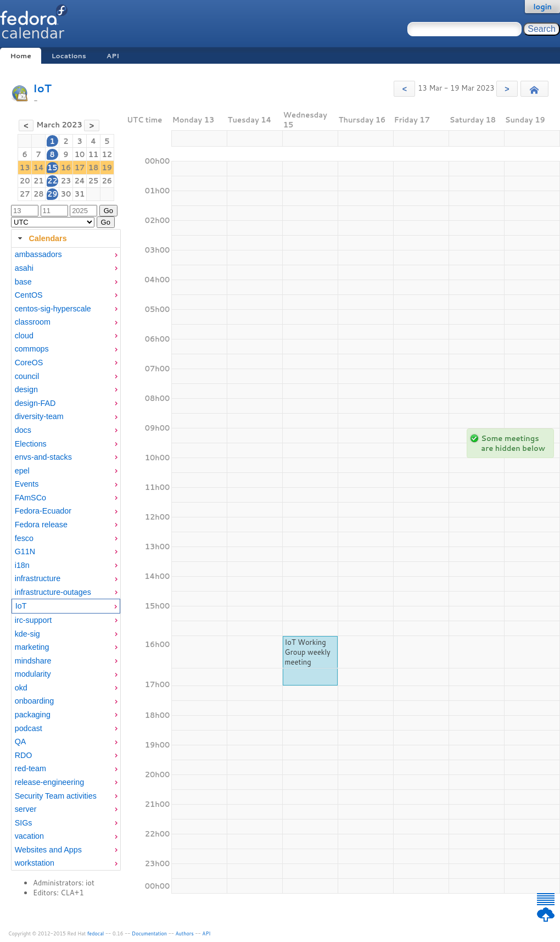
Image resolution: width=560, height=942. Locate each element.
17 (80, 168)
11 (94, 154)
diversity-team (39, 416)
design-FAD (35, 403)
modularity (33, 674)
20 (25, 181)
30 (66, 194)
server (26, 809)
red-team (30, 768)
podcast (29, 728)
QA (21, 742)
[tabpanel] (66, 559)
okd (21, 688)
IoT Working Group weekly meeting (308, 652)
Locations (69, 56)
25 (94, 181)
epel (22, 471)
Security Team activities (56, 796)
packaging (33, 715)
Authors (185, 933)
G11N (25, 551)
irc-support (33, 620)
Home (20, 56)
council (27, 376)
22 (52, 181)
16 (66, 168)
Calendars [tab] (41, 238)
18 (94, 168)
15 (52, 168)
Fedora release (41, 525)
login (542, 7)
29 (52, 194)
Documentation (149, 933)
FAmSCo (30, 498)
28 (39, 194)
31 (80, 194)
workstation (35, 863)
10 (80, 154)
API (113, 56)
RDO (24, 755)
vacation (29, 836)
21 (39, 181)
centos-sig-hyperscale (53, 309)
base (23, 282)
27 (25, 194)
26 (107, 181)
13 (25, 168)
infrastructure (38, 578)
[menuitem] (66, 255)
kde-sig (27, 634)
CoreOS (29, 363)
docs (23, 430)
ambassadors (38, 254)
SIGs (24, 823)
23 (66, 181)
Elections (31, 444)
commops (32, 349)
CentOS (29, 295)
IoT (42, 88)
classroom (33, 322)
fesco (24, 538)
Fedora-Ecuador (43, 511)
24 (79, 181)
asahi (24, 268)
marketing (32, 647)
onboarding (35, 701)
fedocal (96, 933)
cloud (24, 336)
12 (107, 154)
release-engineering (49, 782)
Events (27, 484)
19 (107, 168)
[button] (404, 89)
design (26, 389)
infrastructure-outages (53, 592)
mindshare (33, 661)
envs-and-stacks (43, 457)
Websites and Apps (48, 850)
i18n (22, 565)
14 (39, 168)
